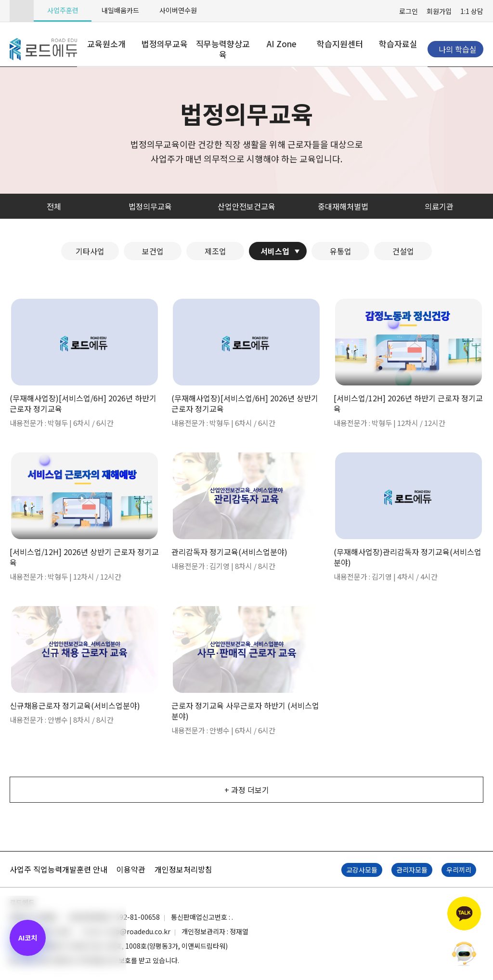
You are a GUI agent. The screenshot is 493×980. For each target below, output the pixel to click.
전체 (54, 206)
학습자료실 (398, 44)
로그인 (409, 11)
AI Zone (282, 44)
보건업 (153, 251)
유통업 (341, 251)
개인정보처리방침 (183, 869)
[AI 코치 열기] (28, 938)
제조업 (215, 251)
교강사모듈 (362, 870)
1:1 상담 (472, 11)
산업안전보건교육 (246, 206)
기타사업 (90, 251)
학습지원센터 (340, 44)
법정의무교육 (165, 44)
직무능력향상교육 (223, 49)
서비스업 (275, 251)
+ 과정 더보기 (247, 790)
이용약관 (131, 869)
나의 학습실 (458, 49)
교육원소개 (106, 44)
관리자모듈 (412, 870)
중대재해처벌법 (343, 206)
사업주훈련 (63, 10)
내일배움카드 (120, 10)
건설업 (403, 251)
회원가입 (439, 11)
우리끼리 (459, 870)
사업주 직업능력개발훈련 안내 (58, 869)
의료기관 (439, 206)
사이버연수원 (178, 10)
